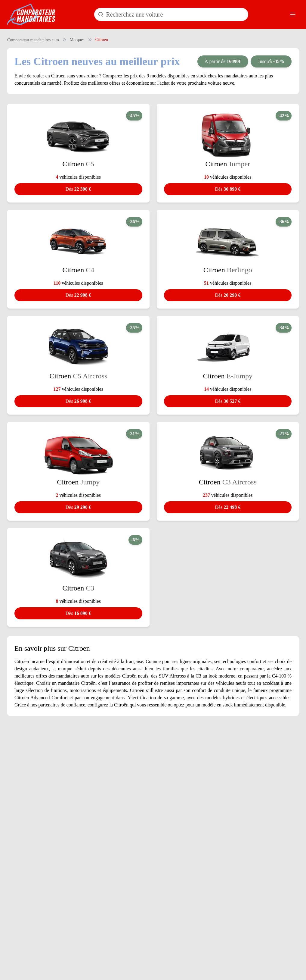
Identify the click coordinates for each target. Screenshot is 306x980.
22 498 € (228, 507)
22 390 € (78, 189)
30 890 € (228, 189)
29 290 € (78, 507)
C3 (198, 676)
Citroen (102, 40)
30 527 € (228, 401)
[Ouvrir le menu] (293, 14)
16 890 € (78, 613)
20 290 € (228, 295)
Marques (77, 40)
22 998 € (78, 295)
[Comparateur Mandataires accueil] (31, 14)
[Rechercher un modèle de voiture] (171, 14)
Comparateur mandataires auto (33, 40)
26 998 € (78, 401)
